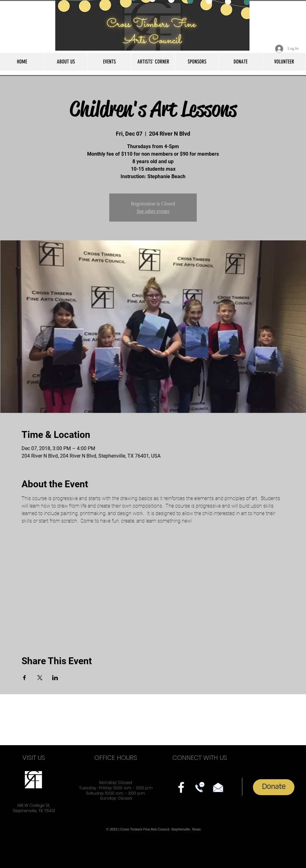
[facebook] (181, 787)
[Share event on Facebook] (25, 678)
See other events (153, 211)
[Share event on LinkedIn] (55, 678)
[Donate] (274, 787)
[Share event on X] (40, 678)
